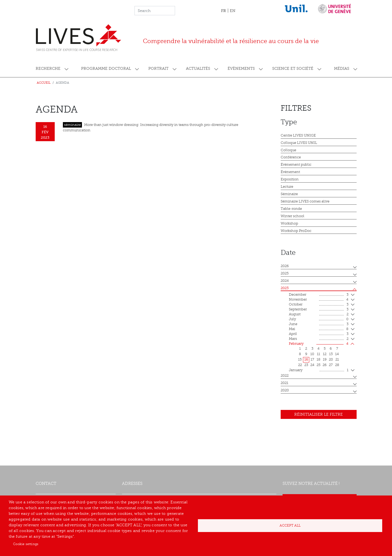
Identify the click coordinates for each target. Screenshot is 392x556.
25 (318, 365)
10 (312, 354)
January (319, 370)
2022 (285, 376)
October (319, 305)
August (319, 315)
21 (337, 359)
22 (300, 365)
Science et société (293, 69)
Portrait (158, 69)
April (319, 334)
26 (325, 365)
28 (337, 365)
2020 (285, 390)
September (319, 310)
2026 (285, 266)
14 (337, 354)
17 (312, 359)
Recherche (48, 69)
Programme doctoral (106, 69)
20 (331, 359)
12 (325, 354)
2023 (285, 288)
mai (319, 329)
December (319, 295)
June (319, 324)
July (319, 319)
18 (318, 359)
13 (331, 354)
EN (233, 11)
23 (306, 365)
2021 (284, 383)
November (319, 300)
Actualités (198, 69)
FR (223, 11)
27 (331, 365)
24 (312, 365)
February (319, 344)
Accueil (44, 83)
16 (306, 359)
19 (325, 359)
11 (318, 354)
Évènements (241, 69)
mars (319, 339)
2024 (285, 281)
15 (300, 359)
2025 (285, 273)
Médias (342, 69)
